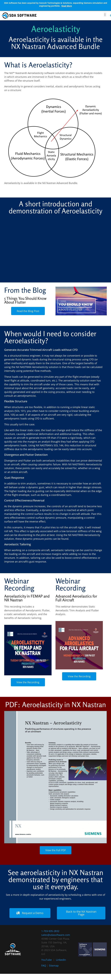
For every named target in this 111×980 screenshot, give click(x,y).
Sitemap (54, 966)
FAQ (44, 966)
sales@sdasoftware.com (56, 935)
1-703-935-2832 (50, 931)
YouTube (46, 960)
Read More (67, 6)
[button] (105, 15)
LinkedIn (61, 960)
